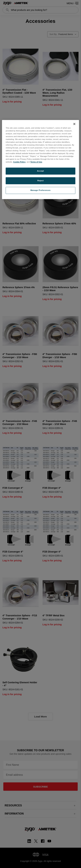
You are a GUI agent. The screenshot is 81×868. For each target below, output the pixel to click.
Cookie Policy (19, 162)
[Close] (74, 124)
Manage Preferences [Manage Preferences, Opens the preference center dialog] (40, 190)
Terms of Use (36, 162)
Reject (41, 181)
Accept (40, 171)
